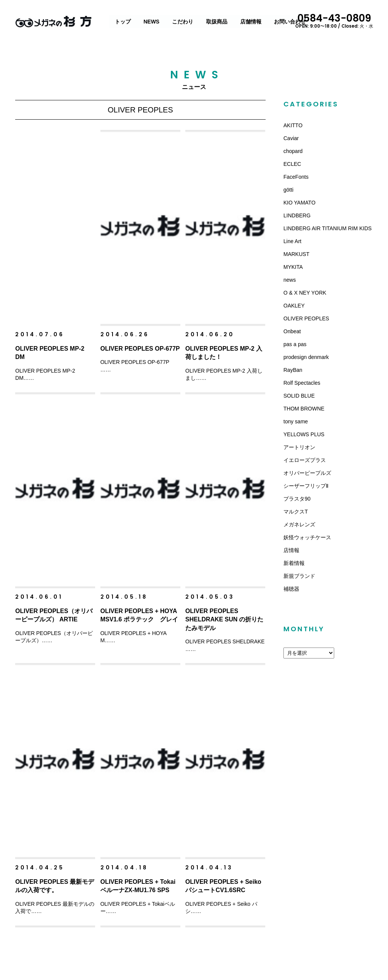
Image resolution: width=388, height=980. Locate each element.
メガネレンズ (299, 524)
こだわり (183, 22)
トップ (123, 22)
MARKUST (296, 254)
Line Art (292, 241)
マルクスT (296, 512)
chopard (293, 151)
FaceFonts (296, 177)
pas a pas (295, 344)
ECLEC (292, 164)
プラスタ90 (297, 499)
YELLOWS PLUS (304, 434)
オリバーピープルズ (307, 473)
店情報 (291, 550)
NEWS (152, 22)
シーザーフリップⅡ (306, 486)
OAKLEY (294, 306)
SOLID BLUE (299, 396)
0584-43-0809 (337, 20)
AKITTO (293, 125)
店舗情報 (251, 22)
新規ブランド (299, 576)
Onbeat (292, 331)
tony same (296, 421)
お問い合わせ (290, 22)
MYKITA (293, 267)
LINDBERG (297, 215)
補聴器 (291, 589)
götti (288, 190)
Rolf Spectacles (302, 383)
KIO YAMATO (300, 203)
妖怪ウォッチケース (307, 537)
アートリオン (299, 447)
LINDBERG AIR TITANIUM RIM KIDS (328, 228)
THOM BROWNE (304, 409)
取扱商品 (217, 22)
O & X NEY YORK (305, 293)
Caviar (291, 138)
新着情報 (294, 563)
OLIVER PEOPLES (306, 318)
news (290, 280)
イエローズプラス (305, 460)
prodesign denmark (306, 357)
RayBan (293, 370)
